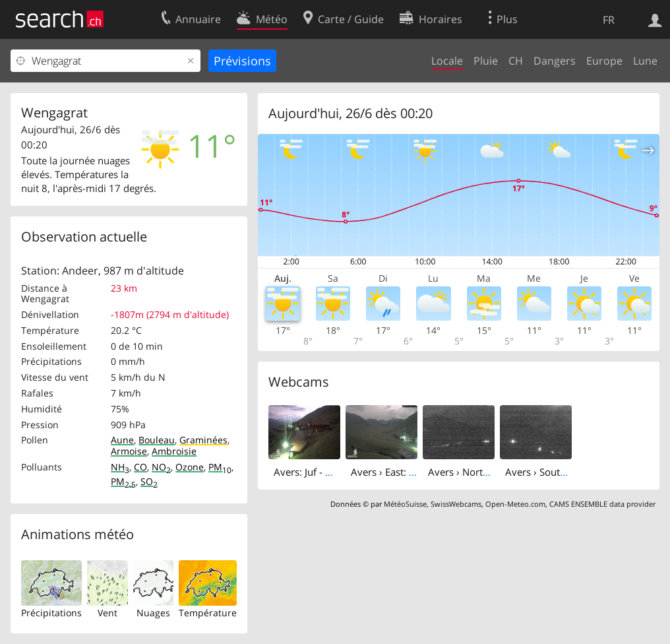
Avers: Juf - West (311, 472)
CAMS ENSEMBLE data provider (602, 504)
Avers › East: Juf (386, 472)
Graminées (203, 440)
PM (220, 467)
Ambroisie (174, 451)
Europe (604, 61)
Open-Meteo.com (515, 504)
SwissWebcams (456, 504)
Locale (447, 61)
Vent (107, 613)
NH (120, 467)
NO (161, 467)
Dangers (555, 61)
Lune (645, 61)
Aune (122, 440)
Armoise (129, 451)
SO (149, 481)
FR (609, 20)
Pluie (486, 61)
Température (208, 613)
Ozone (190, 467)
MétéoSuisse (405, 504)
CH (516, 61)
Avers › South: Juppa (551, 472)
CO (140, 467)
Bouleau (157, 440)
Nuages (153, 613)
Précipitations (51, 613)
